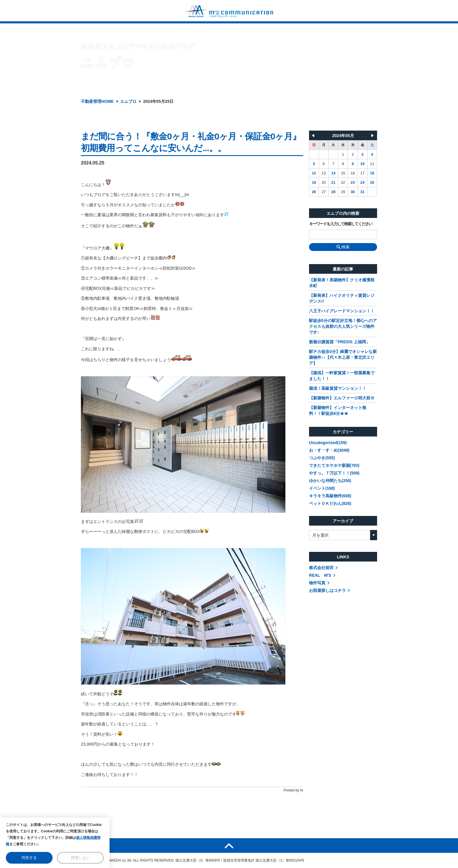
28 (333, 192)
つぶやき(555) (322, 458)
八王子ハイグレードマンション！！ (342, 311)
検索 (343, 247)
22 (343, 182)
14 (333, 173)
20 (324, 182)
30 (353, 192)
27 (324, 192)
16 (353, 173)
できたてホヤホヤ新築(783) (334, 465)
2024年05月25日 (158, 101)
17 (362, 173)
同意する (29, 858)
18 (372, 173)
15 (343, 173)
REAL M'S (320, 575)
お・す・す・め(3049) (329, 450)
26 (314, 192)
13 (324, 173)
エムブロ (128, 101)
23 (353, 182)
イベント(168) (322, 488)
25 (372, 182)
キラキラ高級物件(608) (330, 496)
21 (333, 182)
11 (372, 164)
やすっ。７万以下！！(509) (334, 473)
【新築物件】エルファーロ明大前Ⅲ (342, 398)
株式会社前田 (321, 568)
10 (362, 164)
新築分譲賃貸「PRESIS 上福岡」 (340, 342)
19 (314, 182)
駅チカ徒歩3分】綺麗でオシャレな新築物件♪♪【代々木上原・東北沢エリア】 (343, 357)
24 (362, 182)
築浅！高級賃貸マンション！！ (338, 388)
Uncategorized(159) (328, 443)
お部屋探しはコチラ (327, 590)
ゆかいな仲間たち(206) (330, 481)
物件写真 (317, 583)
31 (362, 192)
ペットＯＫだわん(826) (330, 503)
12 (314, 173)
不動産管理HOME (97, 101)
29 (343, 192)
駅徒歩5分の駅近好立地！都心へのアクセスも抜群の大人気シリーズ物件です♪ (343, 326)
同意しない (80, 858)
